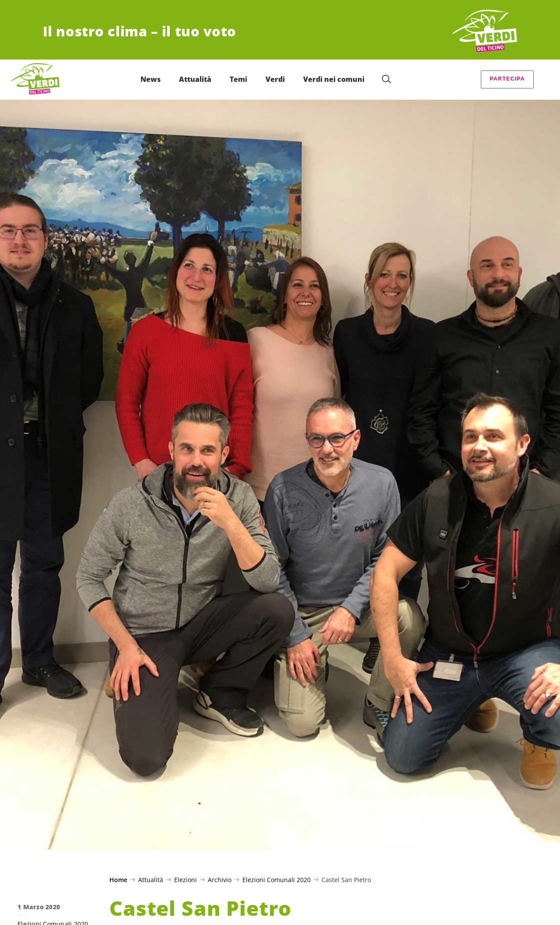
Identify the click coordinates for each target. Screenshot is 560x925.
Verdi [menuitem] (275, 79)
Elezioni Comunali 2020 (276, 879)
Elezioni (185, 879)
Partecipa (507, 79)
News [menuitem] (150, 79)
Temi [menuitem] (238, 79)
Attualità (151, 879)
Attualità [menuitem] (195, 79)
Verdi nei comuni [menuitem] (334, 79)
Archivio (220, 879)
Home (118, 880)
